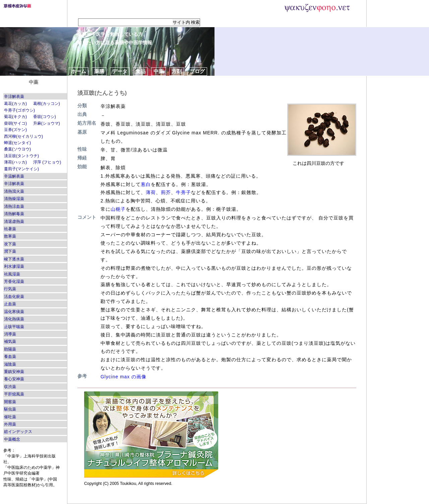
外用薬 (10, 424)
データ (120, 71)
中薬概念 (12, 439)
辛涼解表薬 (14, 97)
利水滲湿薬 (14, 266)
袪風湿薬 (12, 274)
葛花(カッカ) (15, 104)
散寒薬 (10, 236)
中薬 (159, 71)
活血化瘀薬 (14, 297)
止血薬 (10, 304)
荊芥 (166, 192)
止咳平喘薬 (14, 327)
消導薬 (10, 334)
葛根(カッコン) (47, 104)
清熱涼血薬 (14, 206)
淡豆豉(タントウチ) (21, 156)
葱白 (146, 184)
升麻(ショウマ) (47, 123)
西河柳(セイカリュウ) (23, 136)
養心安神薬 (14, 379)
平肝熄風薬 (14, 394)
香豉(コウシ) (45, 117)
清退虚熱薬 (14, 222)
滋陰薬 (10, 364)
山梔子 (118, 209)
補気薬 (10, 341)
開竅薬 (10, 402)
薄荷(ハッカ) (15, 162)
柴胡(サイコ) (15, 123)
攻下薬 (10, 244)
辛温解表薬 (14, 176)
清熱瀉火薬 (14, 191)
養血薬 (10, 357)
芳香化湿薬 (14, 281)
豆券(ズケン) (15, 130)
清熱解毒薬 (14, 214)
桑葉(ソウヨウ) (17, 149)
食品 (140, 71)
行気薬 (10, 289)
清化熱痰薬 (14, 319)
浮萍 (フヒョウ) (47, 162)
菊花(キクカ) (15, 117)
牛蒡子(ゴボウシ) (19, 110)
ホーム (79, 71)
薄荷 (151, 192)
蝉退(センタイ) (17, 143)
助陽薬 (10, 349)
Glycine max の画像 (124, 377)
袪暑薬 (10, 229)
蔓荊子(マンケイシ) (21, 169)
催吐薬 (10, 417)
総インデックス (18, 432)
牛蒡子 (183, 192)
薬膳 (99, 71)
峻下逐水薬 (14, 259)
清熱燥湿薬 (14, 199)
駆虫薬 (10, 409)
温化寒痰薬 (14, 312)
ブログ (197, 71)
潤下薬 (10, 251)
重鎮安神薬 (14, 372)
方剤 (177, 71)
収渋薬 (10, 387)
